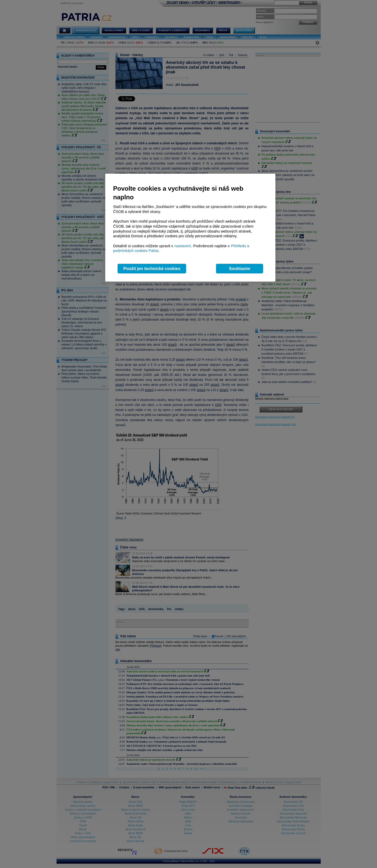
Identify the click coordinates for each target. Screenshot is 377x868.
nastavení (183, 246)
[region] (190, 228)
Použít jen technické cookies (152, 269)
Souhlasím (240, 269)
